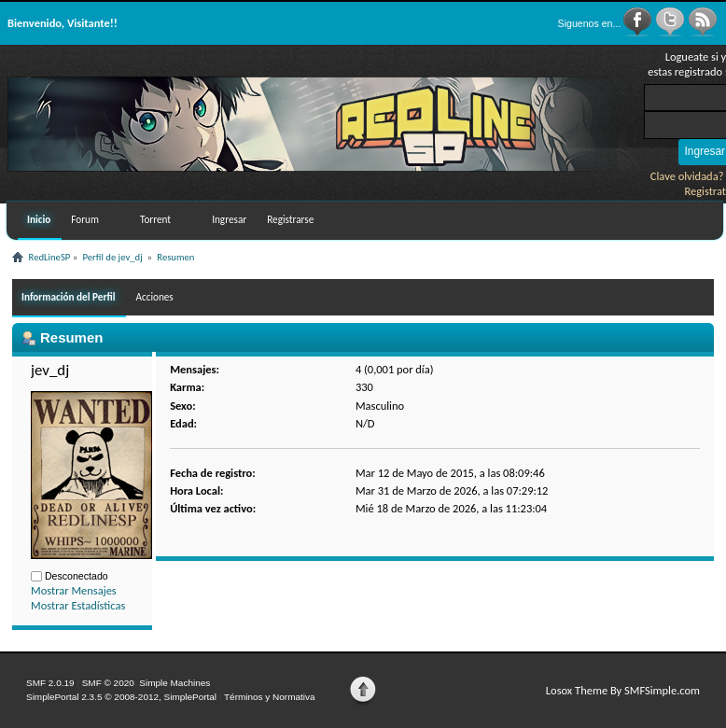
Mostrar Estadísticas (78, 605)
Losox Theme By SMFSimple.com (623, 690)
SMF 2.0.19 (50, 683)
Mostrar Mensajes (74, 590)
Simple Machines (175, 683)
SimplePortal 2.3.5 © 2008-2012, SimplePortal (121, 697)
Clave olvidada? (687, 176)
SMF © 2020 (108, 683)
